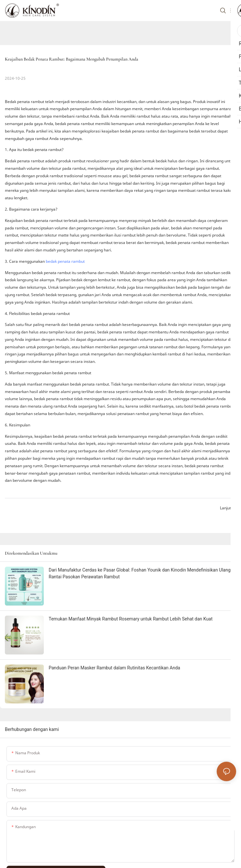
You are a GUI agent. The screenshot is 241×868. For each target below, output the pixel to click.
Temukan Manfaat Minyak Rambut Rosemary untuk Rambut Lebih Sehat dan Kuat (131, 619)
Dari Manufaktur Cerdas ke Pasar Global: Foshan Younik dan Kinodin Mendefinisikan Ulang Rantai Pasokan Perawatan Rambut (140, 573)
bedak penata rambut (65, 261)
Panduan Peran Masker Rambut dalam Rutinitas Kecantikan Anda (114, 668)
